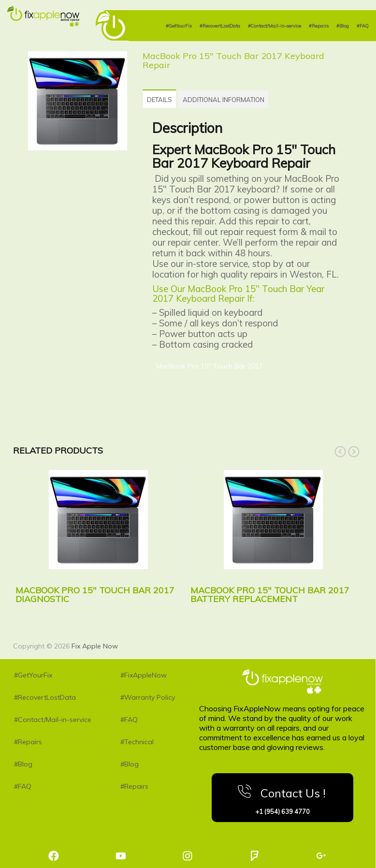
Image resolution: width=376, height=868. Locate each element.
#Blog (343, 26)
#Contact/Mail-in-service (275, 26)
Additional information (233, 99)
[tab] (163, 98)
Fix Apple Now (95, 645)
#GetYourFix (179, 26)
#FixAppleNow (144, 674)
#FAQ (362, 26)
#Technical (137, 740)
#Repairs (319, 26)
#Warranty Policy (148, 696)
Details (163, 99)
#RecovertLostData (220, 26)
